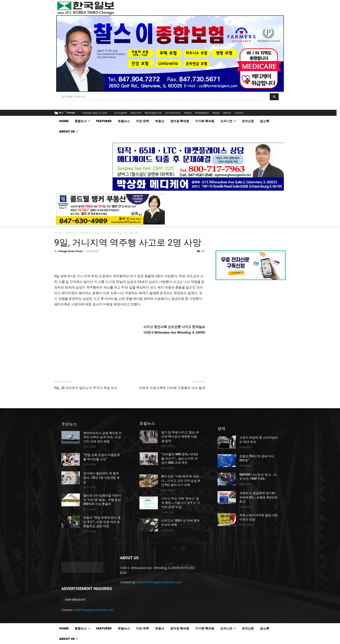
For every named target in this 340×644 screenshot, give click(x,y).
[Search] (274, 97)
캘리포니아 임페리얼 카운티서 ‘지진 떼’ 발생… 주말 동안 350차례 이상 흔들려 (102, 500)
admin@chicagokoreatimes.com (159, 582)
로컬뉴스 (85, 233)
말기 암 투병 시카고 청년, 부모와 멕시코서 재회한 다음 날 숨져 (180, 437)
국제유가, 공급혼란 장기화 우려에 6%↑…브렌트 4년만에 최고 (258, 497)
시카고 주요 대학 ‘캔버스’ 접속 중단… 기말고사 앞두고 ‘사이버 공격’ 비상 (181, 503)
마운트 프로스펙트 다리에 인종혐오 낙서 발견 (172, 388)
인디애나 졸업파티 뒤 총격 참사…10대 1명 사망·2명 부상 (101, 478)
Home (58, 233)
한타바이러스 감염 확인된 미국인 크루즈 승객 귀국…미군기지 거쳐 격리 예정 (103, 437)
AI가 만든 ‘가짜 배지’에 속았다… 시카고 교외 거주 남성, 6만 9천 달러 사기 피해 (181, 481)
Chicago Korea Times (70, 251)
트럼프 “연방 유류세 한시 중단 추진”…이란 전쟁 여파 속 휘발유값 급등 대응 (102, 522)
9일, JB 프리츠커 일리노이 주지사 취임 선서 (86, 388)
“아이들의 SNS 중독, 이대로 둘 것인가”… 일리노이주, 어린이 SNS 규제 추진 (180, 458)
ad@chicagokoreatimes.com (94, 610)
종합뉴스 (71, 233)
